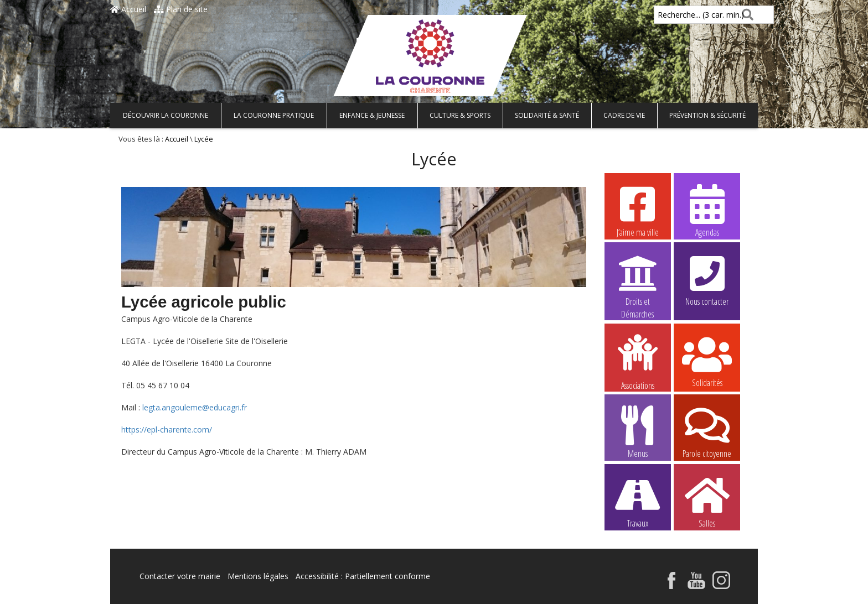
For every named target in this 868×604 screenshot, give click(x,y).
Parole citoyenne (707, 431)
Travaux (638, 501)
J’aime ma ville (638, 210)
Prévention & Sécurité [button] (707, 115)
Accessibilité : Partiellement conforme (363, 576)
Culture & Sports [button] (460, 115)
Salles (707, 501)
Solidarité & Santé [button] (547, 115)
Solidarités (707, 361)
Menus (638, 431)
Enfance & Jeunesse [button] (372, 115)
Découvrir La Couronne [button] (166, 115)
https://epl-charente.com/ (167, 429)
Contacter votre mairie (180, 576)
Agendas (707, 210)
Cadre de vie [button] (624, 115)
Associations (638, 361)
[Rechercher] (745, 15)
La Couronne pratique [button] (274, 115)
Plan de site (181, 9)
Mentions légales (258, 576)
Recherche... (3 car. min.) (682, 15)
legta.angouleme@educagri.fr (195, 407)
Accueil (128, 9)
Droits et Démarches (638, 280)
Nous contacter (707, 279)
